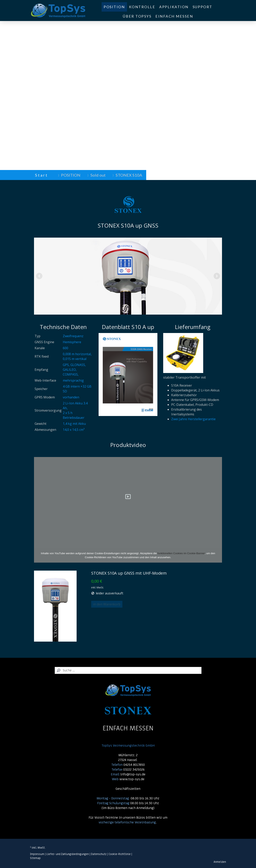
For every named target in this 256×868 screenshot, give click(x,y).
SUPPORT (202, 7)
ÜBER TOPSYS (137, 16)
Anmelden (220, 862)
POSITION (114, 7)
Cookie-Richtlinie (120, 854)
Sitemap (35, 858)
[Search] (128, 670)
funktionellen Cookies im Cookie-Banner (181, 553)
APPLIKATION (174, 7)
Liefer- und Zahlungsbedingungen (68, 854)
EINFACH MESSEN (174, 16)
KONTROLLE (142, 7)
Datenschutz (99, 854)
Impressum (37, 854)
